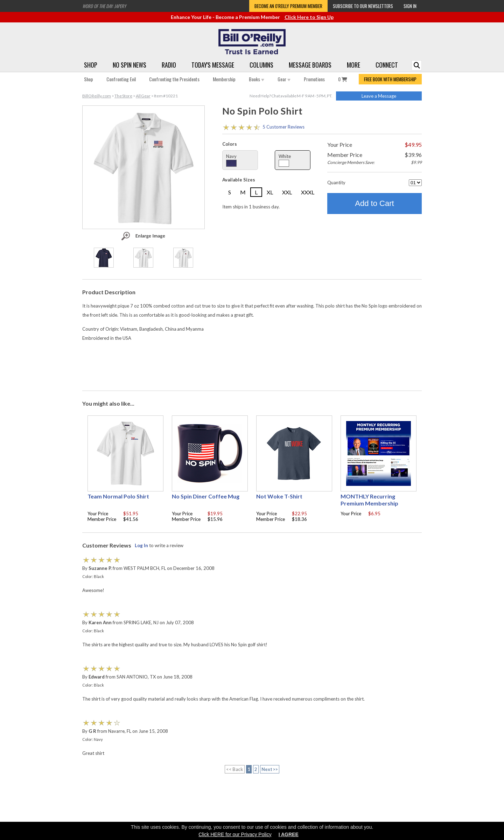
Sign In (410, 6)
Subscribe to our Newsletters (363, 6)
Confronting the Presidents (174, 79)
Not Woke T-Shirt (279, 496)
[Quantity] (415, 183)
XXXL (308, 192)
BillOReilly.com (97, 96)
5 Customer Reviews (283, 127)
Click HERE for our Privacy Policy (235, 834)
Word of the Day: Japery (104, 6)
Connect (387, 65)
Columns (261, 65)
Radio (169, 65)
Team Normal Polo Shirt (118, 496)
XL (270, 192)
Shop (91, 65)
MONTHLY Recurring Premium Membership (369, 500)
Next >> (270, 769)
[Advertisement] (252, 365)
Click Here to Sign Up (309, 17)
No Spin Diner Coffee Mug (206, 496)
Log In (141, 545)
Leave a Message (379, 96)
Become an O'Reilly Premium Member (288, 6)
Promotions (314, 79)
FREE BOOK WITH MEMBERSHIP (390, 79)
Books (257, 79)
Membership (224, 79)
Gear (284, 79)
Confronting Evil (121, 79)
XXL (287, 192)
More (353, 65)
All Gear (143, 96)
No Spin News (129, 65)
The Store (123, 96)
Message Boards (310, 65)
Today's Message (213, 65)
